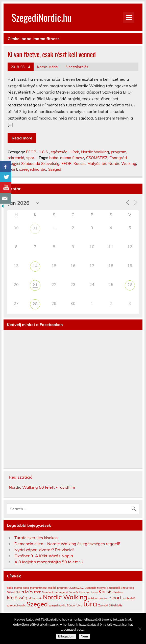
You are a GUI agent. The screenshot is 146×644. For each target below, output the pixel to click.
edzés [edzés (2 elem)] (27, 592)
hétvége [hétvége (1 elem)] (60, 592)
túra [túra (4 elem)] (90, 604)
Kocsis (79, 164)
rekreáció (16, 158)
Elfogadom (66, 636)
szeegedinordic (33, 169)
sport (31, 158)
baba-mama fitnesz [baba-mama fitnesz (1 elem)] (35, 588)
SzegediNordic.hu (42, 17)
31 (35, 228)
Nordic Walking (95, 152)
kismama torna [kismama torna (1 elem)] (88, 592)
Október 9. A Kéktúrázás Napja (44, 556)
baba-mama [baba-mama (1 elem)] (14, 588)
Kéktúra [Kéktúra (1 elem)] (118, 592)
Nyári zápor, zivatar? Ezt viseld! (44, 550)
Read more (22, 138)
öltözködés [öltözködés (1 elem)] (116, 605)
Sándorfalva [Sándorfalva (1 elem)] (75, 605)
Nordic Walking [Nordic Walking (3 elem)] (65, 597)
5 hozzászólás (77, 67)
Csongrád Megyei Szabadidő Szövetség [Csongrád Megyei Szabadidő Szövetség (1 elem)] (109, 588)
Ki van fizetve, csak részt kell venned (52, 54)
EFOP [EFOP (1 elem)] (38, 592)
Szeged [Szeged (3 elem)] (37, 604)
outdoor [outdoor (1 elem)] (93, 598)
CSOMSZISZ (97, 158)
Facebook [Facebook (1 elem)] (48, 592)
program (119, 152)
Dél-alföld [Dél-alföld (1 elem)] (13, 592)
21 (35, 285)
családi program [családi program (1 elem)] (58, 588)
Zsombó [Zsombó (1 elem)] (103, 605)
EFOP (66, 164)
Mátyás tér (97, 164)
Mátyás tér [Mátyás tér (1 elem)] (35, 598)
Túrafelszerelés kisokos (36, 538)
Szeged (55, 169)
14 (35, 266)
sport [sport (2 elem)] (116, 598)
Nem (84, 636)
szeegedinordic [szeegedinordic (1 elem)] (16, 605)
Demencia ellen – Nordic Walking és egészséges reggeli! (67, 544)
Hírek (74, 152)
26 (130, 285)
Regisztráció (21, 477)
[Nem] (140, 629)
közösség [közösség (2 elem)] (17, 598)
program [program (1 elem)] (104, 598)
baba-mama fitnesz (67, 158)
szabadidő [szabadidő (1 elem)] (129, 598)
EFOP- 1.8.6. (37, 152)
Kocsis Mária (47, 67)
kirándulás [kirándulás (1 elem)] (72, 592)
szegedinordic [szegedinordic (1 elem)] (57, 605)
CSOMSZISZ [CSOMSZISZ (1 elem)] (76, 588)
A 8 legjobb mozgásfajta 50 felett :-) (49, 562)
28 (35, 304)
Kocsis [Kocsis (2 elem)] (105, 592)
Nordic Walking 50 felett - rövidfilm (42, 487)
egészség (59, 152)
